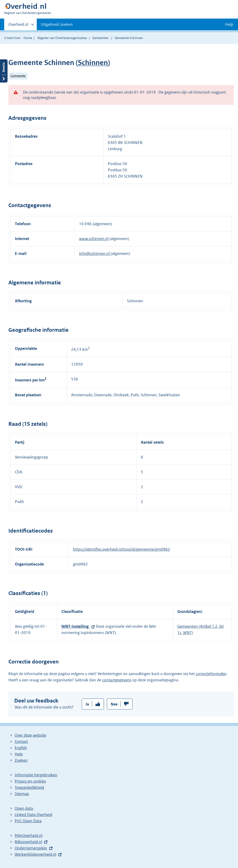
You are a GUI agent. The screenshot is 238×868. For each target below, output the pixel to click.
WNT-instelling (75, 626)
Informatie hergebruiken (36, 775)
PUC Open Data (28, 821)
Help (19, 754)
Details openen (4, 71)
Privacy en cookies (30, 781)
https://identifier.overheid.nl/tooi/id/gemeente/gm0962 (122, 549)
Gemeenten (100, 38)
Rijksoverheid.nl (28, 842)
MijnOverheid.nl (28, 835)
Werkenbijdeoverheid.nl (35, 854)
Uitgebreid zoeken (57, 24)
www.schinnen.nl (94, 239)
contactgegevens (117, 680)
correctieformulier (211, 674)
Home (28, 38)
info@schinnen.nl (95, 254)
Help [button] (229, 24)
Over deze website (30, 735)
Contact (21, 741)
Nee (114, 704)
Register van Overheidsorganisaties (62, 38)
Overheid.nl (18, 26)
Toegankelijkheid (29, 787)
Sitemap (22, 794)
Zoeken (21, 760)
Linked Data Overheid (33, 815)
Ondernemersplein (31, 848)
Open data (24, 808)
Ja (87, 704)
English (21, 748)
